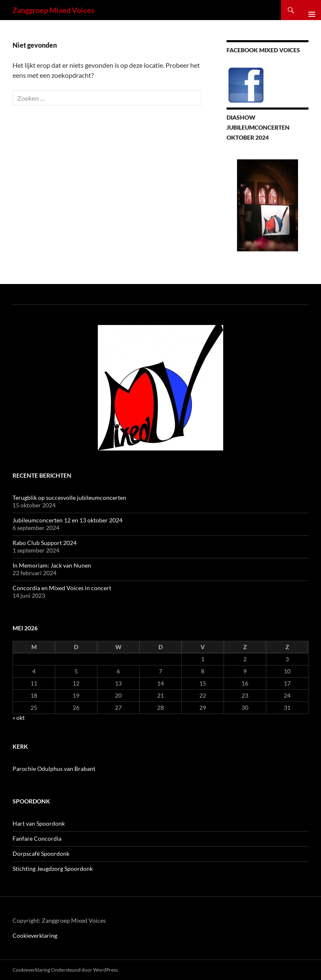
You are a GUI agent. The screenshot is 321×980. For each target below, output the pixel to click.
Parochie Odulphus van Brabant (54, 769)
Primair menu (308, 10)
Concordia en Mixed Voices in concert (62, 588)
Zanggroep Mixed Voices (53, 10)
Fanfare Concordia (37, 838)
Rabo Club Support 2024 (45, 543)
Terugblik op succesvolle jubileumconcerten (69, 498)
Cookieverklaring (35, 935)
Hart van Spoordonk (39, 823)
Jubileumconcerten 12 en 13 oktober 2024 (68, 520)
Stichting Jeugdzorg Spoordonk (53, 869)
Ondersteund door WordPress (84, 970)
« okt (19, 718)
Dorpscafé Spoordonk (41, 853)
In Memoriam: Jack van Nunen (52, 565)
